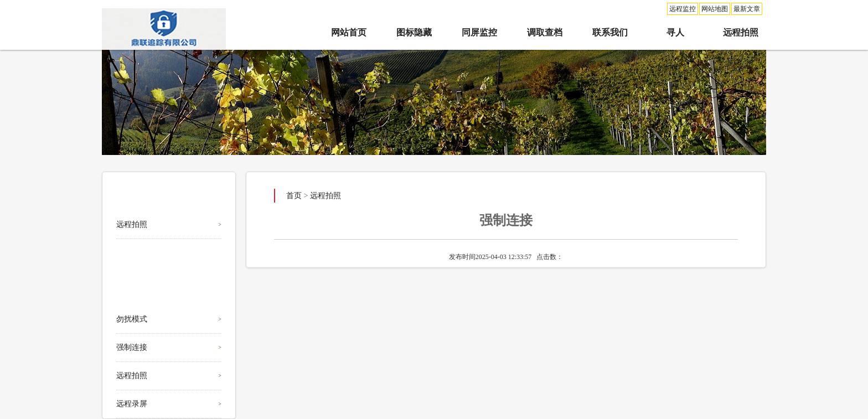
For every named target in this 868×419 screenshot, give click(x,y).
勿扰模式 (132, 319)
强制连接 (132, 347)
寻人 (675, 32)
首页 (294, 196)
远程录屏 (132, 404)
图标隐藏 (414, 32)
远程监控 (683, 9)
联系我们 (610, 32)
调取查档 (545, 32)
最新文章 (747, 9)
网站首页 (349, 32)
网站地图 (715, 9)
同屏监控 (479, 32)
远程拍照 (741, 32)
